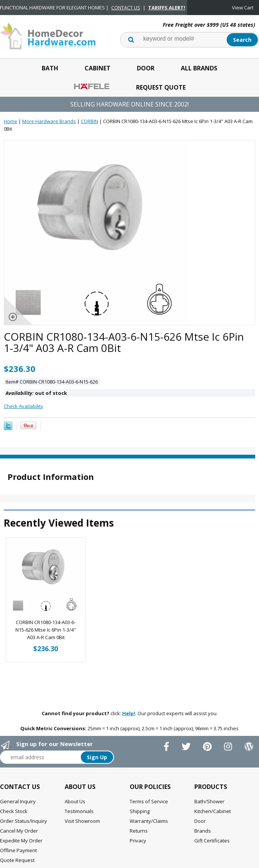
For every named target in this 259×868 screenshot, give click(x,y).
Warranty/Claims (149, 821)
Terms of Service (149, 801)
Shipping (140, 811)
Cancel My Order (19, 831)
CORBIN (89, 121)
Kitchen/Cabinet (213, 811)
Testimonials (79, 811)
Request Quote (161, 87)
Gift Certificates (212, 841)
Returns (139, 831)
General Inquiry (18, 801)
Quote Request (17, 860)
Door (146, 68)
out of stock (36, 393)
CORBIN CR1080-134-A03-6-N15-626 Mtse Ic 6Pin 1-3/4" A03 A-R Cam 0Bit (46, 630)
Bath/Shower (209, 801)
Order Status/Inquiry (23, 821)
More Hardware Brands (49, 121)
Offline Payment (18, 850)
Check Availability (23, 406)
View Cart (243, 8)
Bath (50, 68)
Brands (203, 831)
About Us (75, 801)
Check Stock (14, 811)
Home (11, 121)
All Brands (199, 68)
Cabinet (98, 68)
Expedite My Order (21, 841)
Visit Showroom (82, 821)
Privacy (138, 841)
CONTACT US (126, 8)
